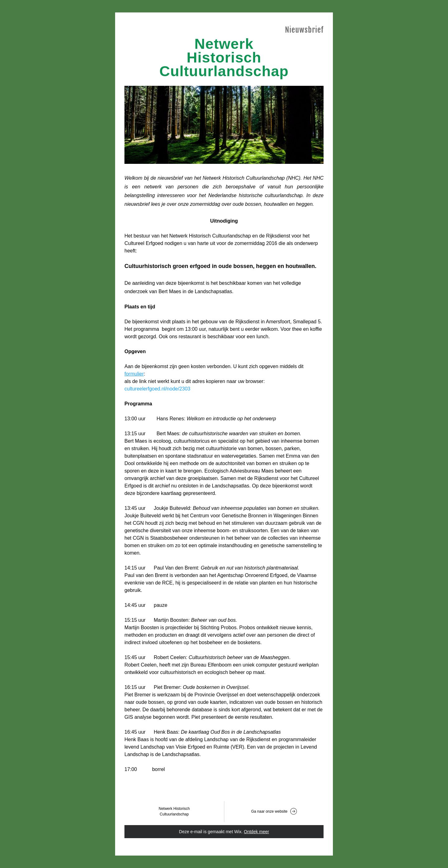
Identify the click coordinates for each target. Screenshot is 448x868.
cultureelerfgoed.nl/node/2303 (157, 389)
